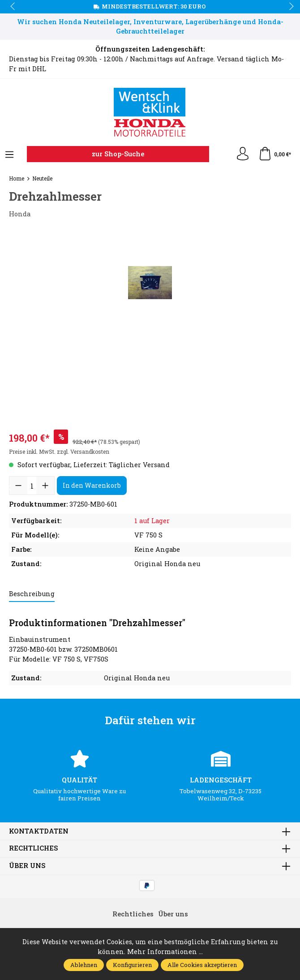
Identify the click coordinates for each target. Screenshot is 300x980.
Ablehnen (84, 965)
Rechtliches (33, 849)
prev (13, 7)
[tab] (32, 594)
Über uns (27, 866)
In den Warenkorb (92, 485)
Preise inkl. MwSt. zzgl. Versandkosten (59, 451)
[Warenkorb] (275, 154)
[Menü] (9, 155)
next (289, 7)
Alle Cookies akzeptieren (202, 965)
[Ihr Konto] (243, 154)
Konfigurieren (132, 965)
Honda (20, 214)
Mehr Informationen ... (165, 952)
